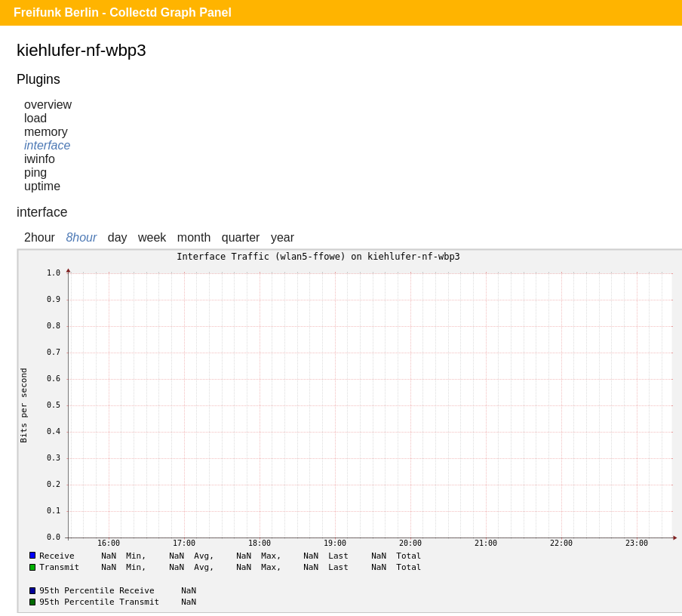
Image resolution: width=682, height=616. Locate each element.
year (283, 237)
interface (47, 145)
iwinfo (40, 159)
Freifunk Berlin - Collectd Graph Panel (123, 12)
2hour (40, 237)
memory (46, 132)
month (194, 237)
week (152, 237)
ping (35, 172)
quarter (241, 237)
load (35, 118)
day (118, 237)
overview (48, 105)
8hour (81, 237)
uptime (42, 186)
